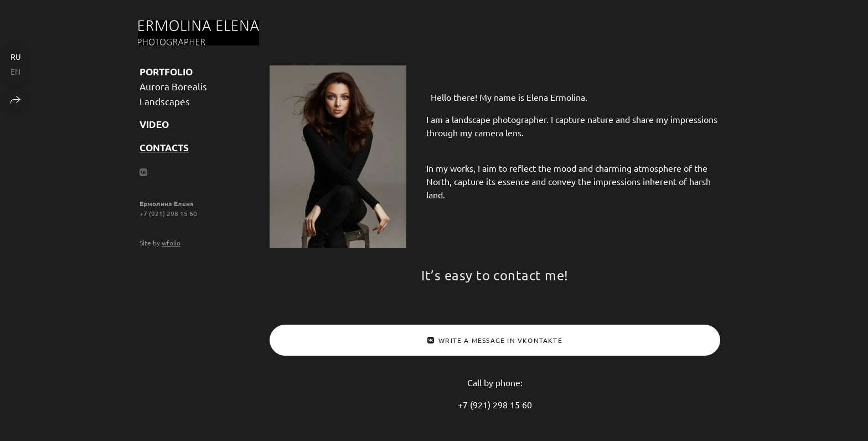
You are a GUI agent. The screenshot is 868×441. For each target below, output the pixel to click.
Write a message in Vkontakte (495, 340)
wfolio (171, 243)
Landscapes (165, 101)
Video (154, 124)
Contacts (164, 148)
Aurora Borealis (173, 86)
